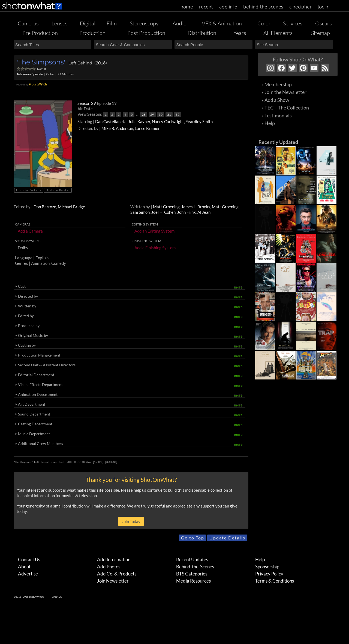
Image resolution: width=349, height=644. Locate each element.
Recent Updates (192, 560)
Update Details (29, 190)
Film (112, 23)
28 (144, 115)
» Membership (277, 84)
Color (264, 23)
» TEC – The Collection (285, 108)
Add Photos (109, 567)
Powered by (32, 85)
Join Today (131, 521)
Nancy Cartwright (168, 121)
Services (293, 23)
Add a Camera (30, 231)
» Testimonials (277, 115)
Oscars (324, 23)
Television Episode (30, 74)
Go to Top (193, 538)
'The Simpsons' (41, 62)
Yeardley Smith (199, 121)
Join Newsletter (113, 581)
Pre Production (40, 33)
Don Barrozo (45, 207)
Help (260, 560)
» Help (268, 123)
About (24, 567)
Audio (180, 23)
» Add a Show (275, 100)
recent (206, 6)
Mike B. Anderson (117, 128)
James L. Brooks (196, 207)
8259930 (111, 462)
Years (240, 33)
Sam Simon (140, 212)
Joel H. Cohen (163, 212)
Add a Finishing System (155, 248)
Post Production (146, 33)
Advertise (28, 574)
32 (177, 115)
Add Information (114, 560)
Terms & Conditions (275, 581)
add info (228, 6)
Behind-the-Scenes (195, 567)
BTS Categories (192, 574)
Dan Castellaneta (111, 121)
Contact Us (29, 560)
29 (152, 115)
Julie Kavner (139, 121)
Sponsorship (267, 567)
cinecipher (300, 6)
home (187, 6)
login (323, 6)
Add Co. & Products (117, 574)
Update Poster (58, 190)
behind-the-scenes (263, 6)
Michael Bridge (71, 207)
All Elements (278, 33)
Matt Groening (166, 207)
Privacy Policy (269, 574)
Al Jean (204, 212)
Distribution (202, 33)
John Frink (186, 212)
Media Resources (193, 581)
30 (161, 115)
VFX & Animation (222, 23)
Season (87, 103)
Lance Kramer (147, 128)
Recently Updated (278, 142)
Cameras (28, 23)
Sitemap (321, 33)
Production (92, 33)
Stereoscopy (144, 23)
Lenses (60, 23)
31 (169, 115)
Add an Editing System (154, 231)
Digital (88, 23)
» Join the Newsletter (284, 92)
